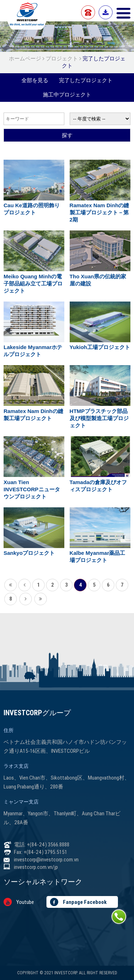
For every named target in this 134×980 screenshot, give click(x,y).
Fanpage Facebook (78, 902)
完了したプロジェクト (86, 80)
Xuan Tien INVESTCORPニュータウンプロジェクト (32, 489)
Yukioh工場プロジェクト (100, 347)
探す (67, 135)
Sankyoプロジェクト (29, 553)
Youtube (19, 902)
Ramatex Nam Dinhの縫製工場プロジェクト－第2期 (100, 212)
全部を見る (35, 80)
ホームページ (26, 59)
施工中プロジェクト (67, 94)
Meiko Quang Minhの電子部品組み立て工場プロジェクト (33, 283)
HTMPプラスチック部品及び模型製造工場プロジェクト (99, 418)
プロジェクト (62, 59)
